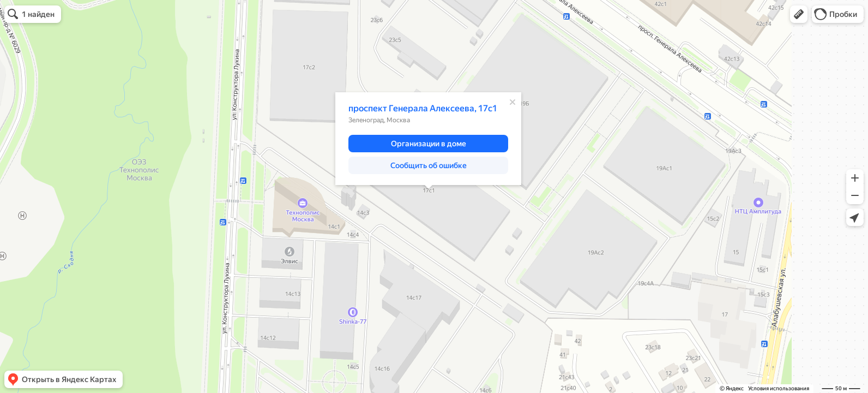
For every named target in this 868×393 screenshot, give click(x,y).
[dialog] (428, 139)
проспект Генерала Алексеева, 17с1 (423, 108)
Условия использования (779, 388)
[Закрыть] (513, 102)
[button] (799, 14)
